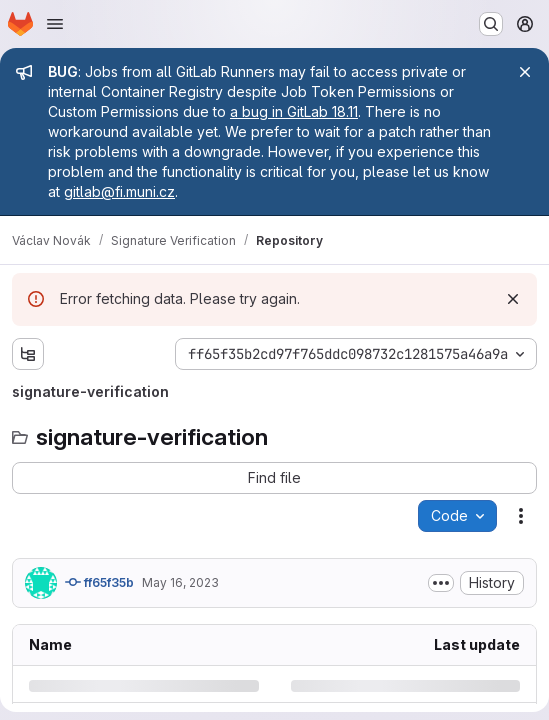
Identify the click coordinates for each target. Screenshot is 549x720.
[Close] (525, 72)
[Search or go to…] (491, 24)
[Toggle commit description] (441, 583)
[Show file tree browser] (28, 354)
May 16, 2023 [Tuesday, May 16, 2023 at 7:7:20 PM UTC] (180, 582)
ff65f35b (99, 582)
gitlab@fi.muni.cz (119, 191)
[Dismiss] (513, 299)
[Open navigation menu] (55, 24)
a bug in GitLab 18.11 (294, 111)
